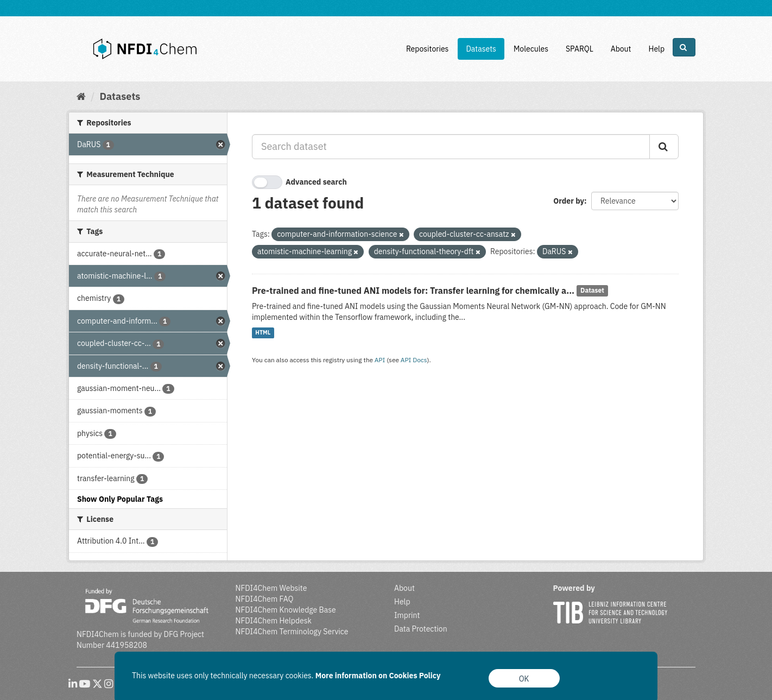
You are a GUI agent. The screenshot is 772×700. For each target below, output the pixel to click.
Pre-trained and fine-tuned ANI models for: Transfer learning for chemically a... (413, 291)
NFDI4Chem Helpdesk (274, 621)
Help (656, 49)
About (621, 49)
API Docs (414, 360)
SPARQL (580, 49)
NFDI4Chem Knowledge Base (286, 610)
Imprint (407, 615)
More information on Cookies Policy (378, 676)
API (380, 360)
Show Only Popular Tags (120, 499)
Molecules (531, 49)
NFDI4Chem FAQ (265, 599)
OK (524, 679)
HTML (263, 333)
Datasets (481, 49)
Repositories (428, 49)
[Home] (81, 96)
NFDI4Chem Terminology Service (292, 632)
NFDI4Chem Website (271, 588)
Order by (569, 201)
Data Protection (421, 629)
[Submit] (664, 147)
